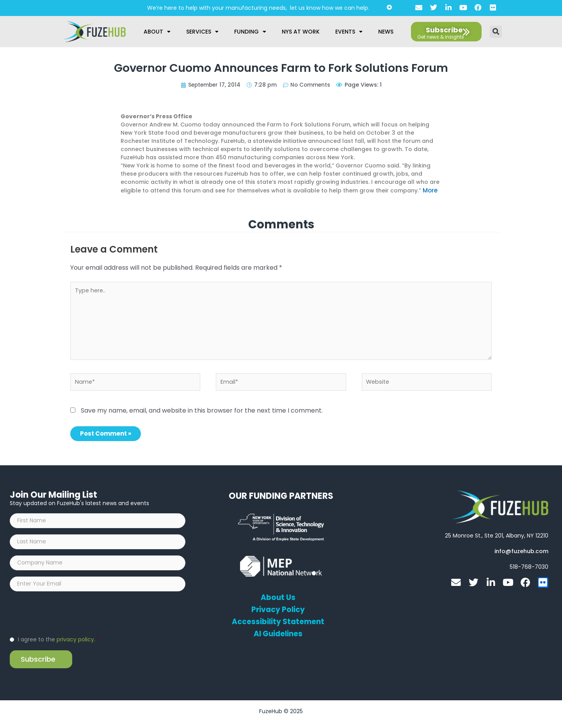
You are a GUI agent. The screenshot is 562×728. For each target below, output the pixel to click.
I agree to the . (59, 645)
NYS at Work (301, 32)
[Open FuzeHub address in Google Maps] (497, 536)
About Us (278, 598)
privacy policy (75, 645)
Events (349, 32)
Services (202, 32)
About (157, 32)
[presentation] (69, 618)
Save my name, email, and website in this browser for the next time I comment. (202, 411)
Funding (250, 32)
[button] (496, 32)
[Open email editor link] (521, 552)
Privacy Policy (278, 611)
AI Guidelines (278, 635)
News (386, 32)
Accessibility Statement (278, 623)
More (430, 190)
